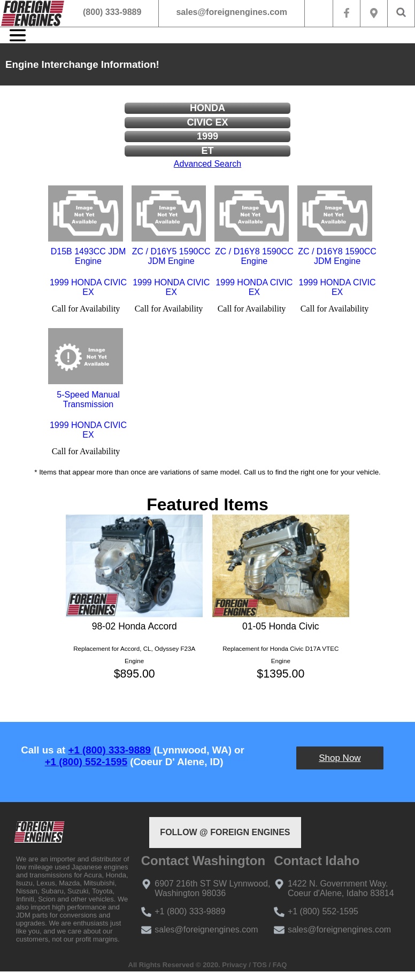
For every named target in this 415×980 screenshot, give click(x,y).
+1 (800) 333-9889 (110, 750)
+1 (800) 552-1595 (86, 762)
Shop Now (340, 758)
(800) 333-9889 (112, 12)
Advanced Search (207, 164)
